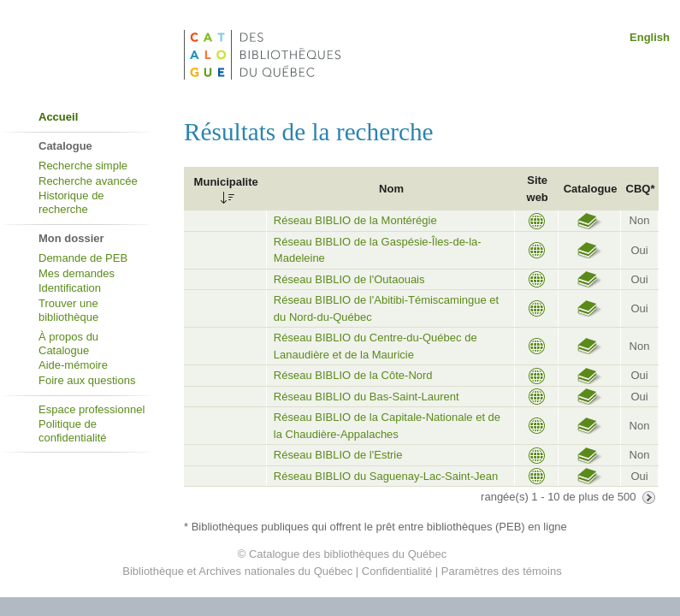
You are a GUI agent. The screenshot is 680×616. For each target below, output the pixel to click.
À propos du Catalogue (68, 344)
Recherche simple (83, 166)
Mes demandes (77, 273)
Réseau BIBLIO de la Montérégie (355, 220)
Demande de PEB (83, 258)
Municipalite (226, 182)
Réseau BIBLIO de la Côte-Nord (353, 375)
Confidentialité (397, 571)
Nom (391, 189)
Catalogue (591, 189)
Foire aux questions (87, 380)
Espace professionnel (92, 409)
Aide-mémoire (73, 365)
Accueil (58, 117)
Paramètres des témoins (502, 571)
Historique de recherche (71, 202)
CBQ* (641, 189)
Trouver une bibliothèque (68, 310)
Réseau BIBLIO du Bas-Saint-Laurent (367, 397)
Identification (70, 288)
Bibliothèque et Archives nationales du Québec (237, 571)
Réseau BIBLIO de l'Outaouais (349, 279)
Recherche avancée (88, 181)
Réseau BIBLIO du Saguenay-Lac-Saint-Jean (386, 476)
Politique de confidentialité (73, 431)
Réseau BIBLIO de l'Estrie (338, 455)
